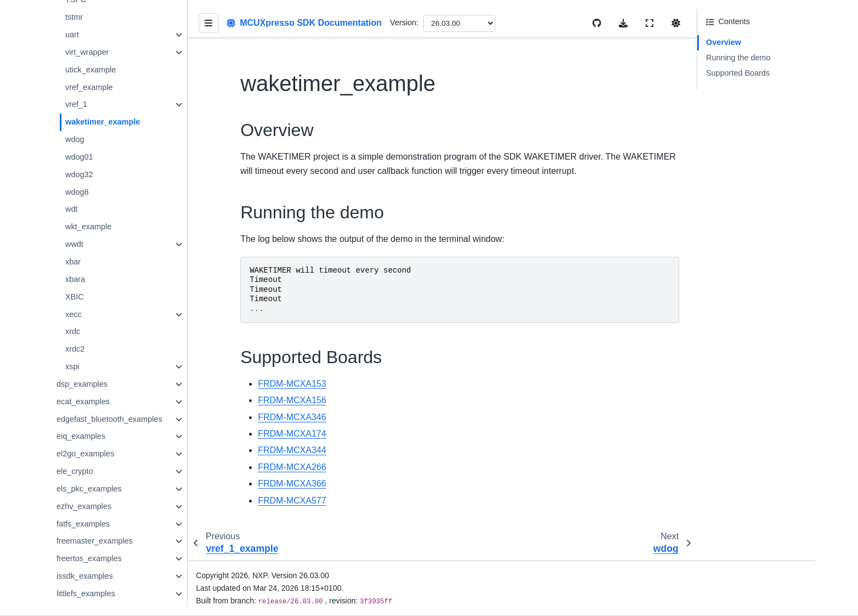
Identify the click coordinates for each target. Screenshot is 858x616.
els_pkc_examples (98, 473)
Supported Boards (738, 73)
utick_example (100, 55)
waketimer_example (112, 107)
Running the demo (738, 58)
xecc (83, 299)
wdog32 (88, 160)
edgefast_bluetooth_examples (118, 403)
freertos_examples (98, 543)
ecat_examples (92, 386)
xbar (82, 247)
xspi (82, 351)
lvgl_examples (91, 595)
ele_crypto (84, 456)
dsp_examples (91, 369)
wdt (81, 194)
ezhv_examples (93, 490)
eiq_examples (90, 421)
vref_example (98, 72)
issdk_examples (94, 560)
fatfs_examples (92, 508)
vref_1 (86, 90)
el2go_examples (95, 438)
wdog (84, 125)
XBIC (84, 281)
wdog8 (86, 177)
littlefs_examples (95, 578)
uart (81, 20)
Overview (724, 42)
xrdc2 (84, 334)
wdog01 (88, 142)
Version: (414, 22)
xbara (84, 264)
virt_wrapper (96, 37)
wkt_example (98, 212)
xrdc (82, 317)
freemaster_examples (104, 525)
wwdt (84, 229)
